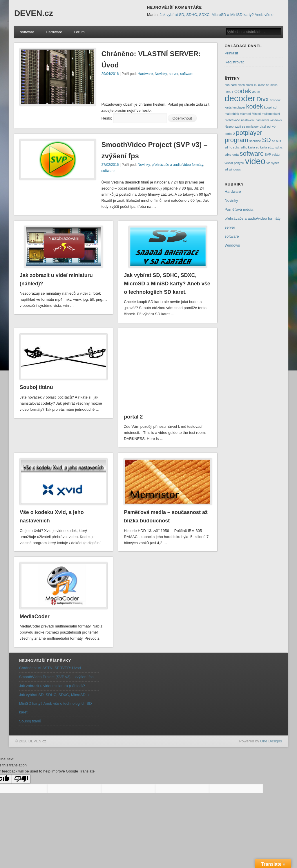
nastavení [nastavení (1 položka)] (248, 120)
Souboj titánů (36, 387)
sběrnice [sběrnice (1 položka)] (255, 141)
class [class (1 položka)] (241, 85)
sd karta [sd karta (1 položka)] (261, 147)
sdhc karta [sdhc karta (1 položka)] (248, 147)
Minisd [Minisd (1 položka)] (256, 114)
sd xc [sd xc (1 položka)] (279, 147)
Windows (232, 245)
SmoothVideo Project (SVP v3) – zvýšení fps (56, 677)
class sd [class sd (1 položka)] (264, 85)
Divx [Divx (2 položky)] (263, 99)
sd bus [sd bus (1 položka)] (276, 141)
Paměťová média (239, 209)
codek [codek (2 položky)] (243, 91)
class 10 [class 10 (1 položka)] (251, 85)
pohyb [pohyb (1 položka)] (271, 126)
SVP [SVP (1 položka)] (268, 155)
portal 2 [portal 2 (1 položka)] (230, 134)
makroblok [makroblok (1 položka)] (232, 114)
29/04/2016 (110, 74)
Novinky (161, 74)
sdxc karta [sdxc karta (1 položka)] (232, 155)
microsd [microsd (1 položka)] (245, 114)
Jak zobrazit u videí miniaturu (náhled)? (52, 686)
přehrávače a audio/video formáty (177, 165)
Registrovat (234, 62)
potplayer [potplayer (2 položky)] (249, 133)
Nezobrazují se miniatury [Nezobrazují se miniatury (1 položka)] (241, 126)
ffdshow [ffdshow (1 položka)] (275, 100)
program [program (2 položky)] (236, 140)
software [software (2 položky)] (252, 154)
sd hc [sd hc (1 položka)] (228, 147)
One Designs (271, 741)
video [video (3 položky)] (255, 161)
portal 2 (133, 417)
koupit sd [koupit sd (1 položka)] (270, 107)
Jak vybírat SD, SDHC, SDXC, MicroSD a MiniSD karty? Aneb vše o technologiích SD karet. (167, 284)
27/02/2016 (110, 165)
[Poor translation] (21, 779)
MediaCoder (35, 616)
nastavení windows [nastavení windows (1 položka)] (269, 120)
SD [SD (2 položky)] (266, 140)
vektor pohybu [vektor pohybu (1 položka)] (234, 163)
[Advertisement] (169, 91)
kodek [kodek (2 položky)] (255, 106)
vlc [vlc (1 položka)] (268, 163)
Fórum (79, 32)
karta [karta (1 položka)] (228, 107)
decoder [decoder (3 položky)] (240, 98)
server (174, 74)
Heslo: (134, 118)
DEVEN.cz (34, 13)
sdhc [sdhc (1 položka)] (237, 147)
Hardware (54, 32)
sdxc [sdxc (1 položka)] (271, 147)
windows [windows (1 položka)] (235, 169)
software (27, 32)
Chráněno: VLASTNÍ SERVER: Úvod (50, 668)
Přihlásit (231, 53)
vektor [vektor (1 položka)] (276, 155)
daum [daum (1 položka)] (256, 92)
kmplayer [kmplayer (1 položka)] (239, 107)
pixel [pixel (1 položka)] (263, 126)
